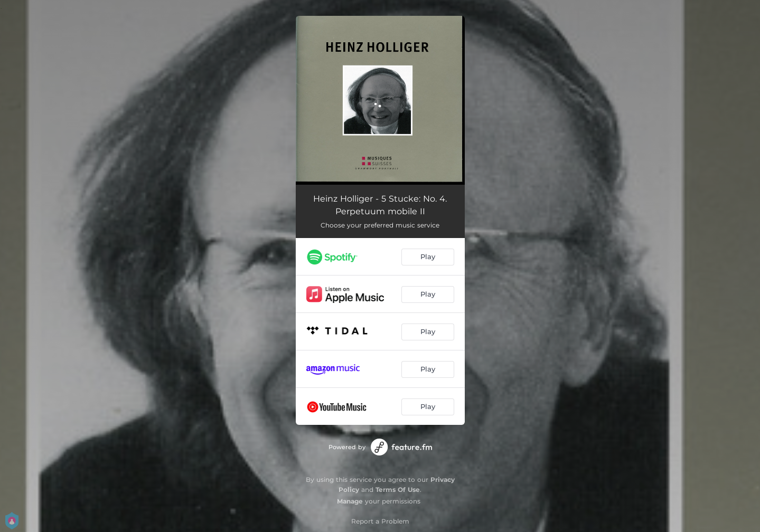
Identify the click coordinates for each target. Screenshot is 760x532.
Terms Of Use (398, 490)
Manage (350, 501)
